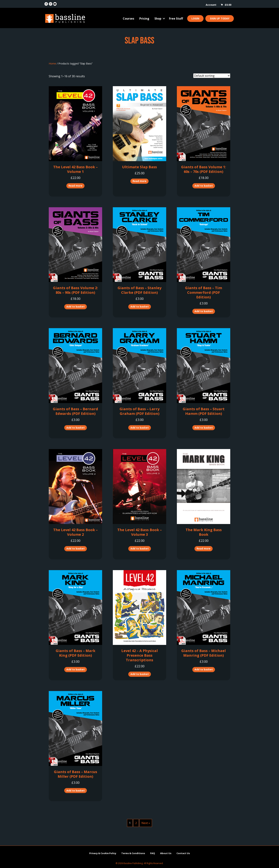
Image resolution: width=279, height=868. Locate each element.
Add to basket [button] (204, 186)
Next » (146, 823)
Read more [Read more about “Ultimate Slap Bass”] (139, 181)
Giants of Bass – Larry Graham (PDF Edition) (139, 411)
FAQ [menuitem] (153, 853)
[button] (164, 19)
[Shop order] (212, 76)
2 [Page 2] (136, 823)
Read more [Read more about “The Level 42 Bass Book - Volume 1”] (75, 186)
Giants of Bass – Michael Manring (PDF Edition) (204, 653)
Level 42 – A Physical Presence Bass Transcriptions (140, 655)
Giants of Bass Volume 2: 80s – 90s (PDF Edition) (75, 290)
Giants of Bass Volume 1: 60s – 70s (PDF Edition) (204, 169)
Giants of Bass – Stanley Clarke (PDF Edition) (139, 290)
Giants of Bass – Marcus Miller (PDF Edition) (76, 774)
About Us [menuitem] (166, 853)
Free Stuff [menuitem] (176, 19)
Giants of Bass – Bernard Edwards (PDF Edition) (75, 411)
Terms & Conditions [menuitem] (133, 853)
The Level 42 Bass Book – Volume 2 (75, 532)
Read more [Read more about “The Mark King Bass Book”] (204, 548)
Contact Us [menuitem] (183, 853)
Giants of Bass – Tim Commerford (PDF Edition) (204, 292)
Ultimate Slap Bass (139, 167)
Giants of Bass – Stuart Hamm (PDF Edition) (204, 411)
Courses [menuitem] (128, 19)
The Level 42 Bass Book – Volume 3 (139, 532)
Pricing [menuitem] (144, 19)
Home (52, 63)
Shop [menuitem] (158, 19)
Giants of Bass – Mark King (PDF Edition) (76, 653)
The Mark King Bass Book (204, 532)
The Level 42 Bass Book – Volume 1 (75, 169)
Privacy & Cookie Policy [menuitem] (103, 853)
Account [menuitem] (211, 5)
